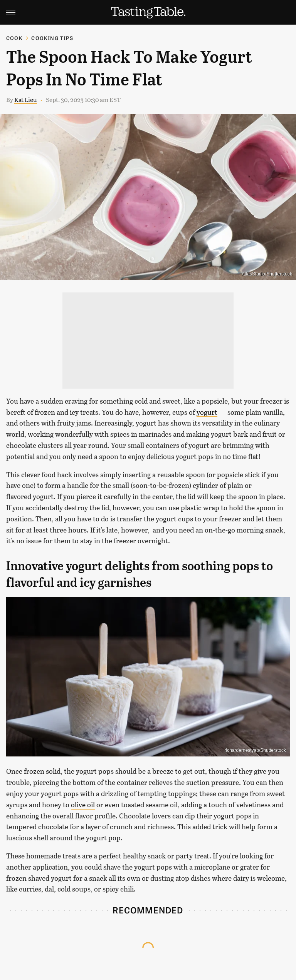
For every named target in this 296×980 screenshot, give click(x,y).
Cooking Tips (52, 38)
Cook (14, 38)
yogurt (207, 412)
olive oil (83, 805)
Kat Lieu (26, 99)
